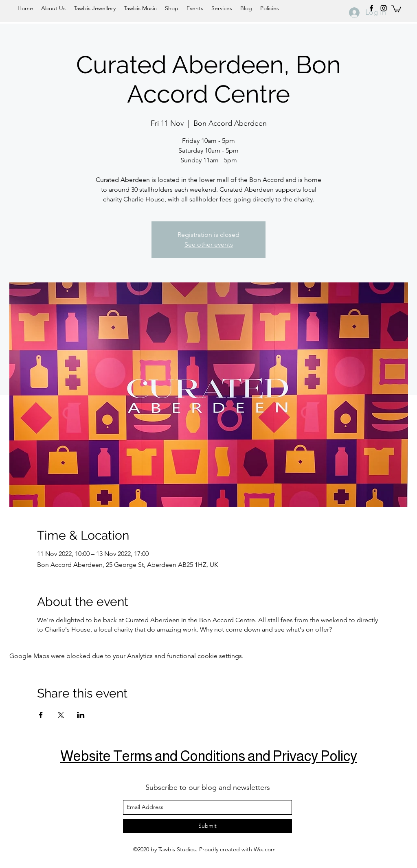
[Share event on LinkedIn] (81, 715)
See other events (209, 244)
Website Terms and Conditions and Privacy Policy (209, 756)
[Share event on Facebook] (41, 715)
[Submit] (207, 826)
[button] (396, 8)
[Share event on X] (61, 715)
